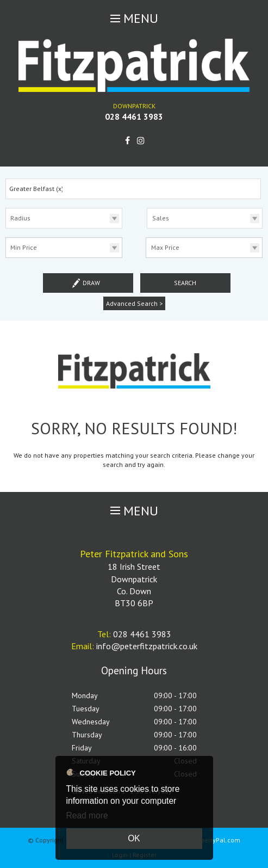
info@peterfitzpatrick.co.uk (147, 646)
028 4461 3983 (134, 116)
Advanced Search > (134, 303)
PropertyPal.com (216, 840)
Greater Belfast (36, 189)
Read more (87, 815)
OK (134, 838)
